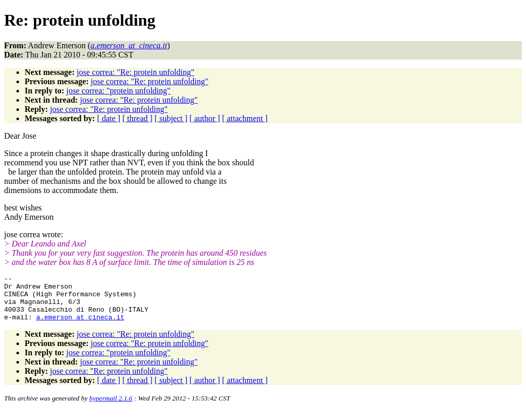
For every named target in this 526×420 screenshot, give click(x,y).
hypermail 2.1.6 (111, 407)
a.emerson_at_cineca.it (80, 326)
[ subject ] (171, 118)
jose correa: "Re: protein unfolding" (135, 72)
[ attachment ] (245, 118)
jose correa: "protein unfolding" (118, 91)
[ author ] (205, 118)
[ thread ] (137, 118)
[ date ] (109, 118)
